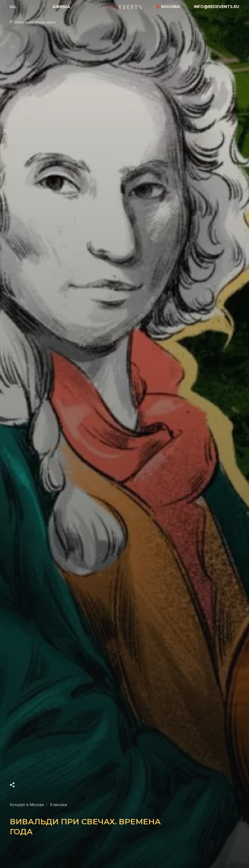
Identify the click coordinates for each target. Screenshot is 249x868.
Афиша (61, 7)
